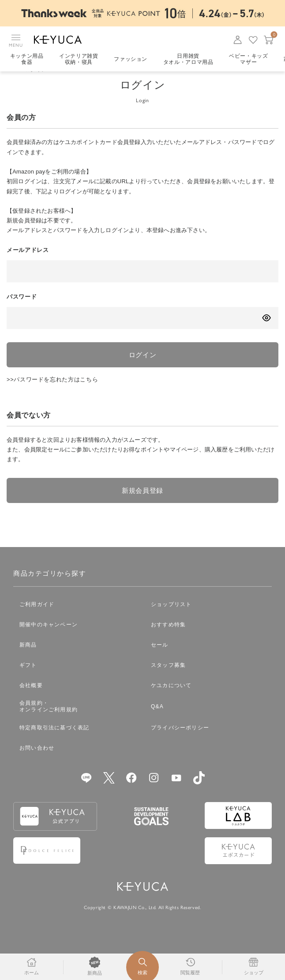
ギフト (28, 680)
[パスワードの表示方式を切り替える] (266, 330)
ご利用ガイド (37, 619)
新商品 (28, 659)
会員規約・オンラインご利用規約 (49, 721)
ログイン (143, 368)
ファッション (131, 59)
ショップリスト (171, 619)
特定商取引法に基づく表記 (54, 742)
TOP (12, 82)
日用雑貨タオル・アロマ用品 (189, 59)
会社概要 (31, 700)
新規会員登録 (142, 504)
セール (160, 659)
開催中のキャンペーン (49, 639)
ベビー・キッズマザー (249, 59)
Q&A (157, 721)
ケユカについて (171, 700)
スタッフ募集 (168, 680)
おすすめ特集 (168, 639)
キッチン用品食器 (27, 59)
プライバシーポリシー (180, 742)
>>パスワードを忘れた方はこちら (52, 393)
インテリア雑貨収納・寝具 (79, 59)
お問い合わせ (37, 762)
